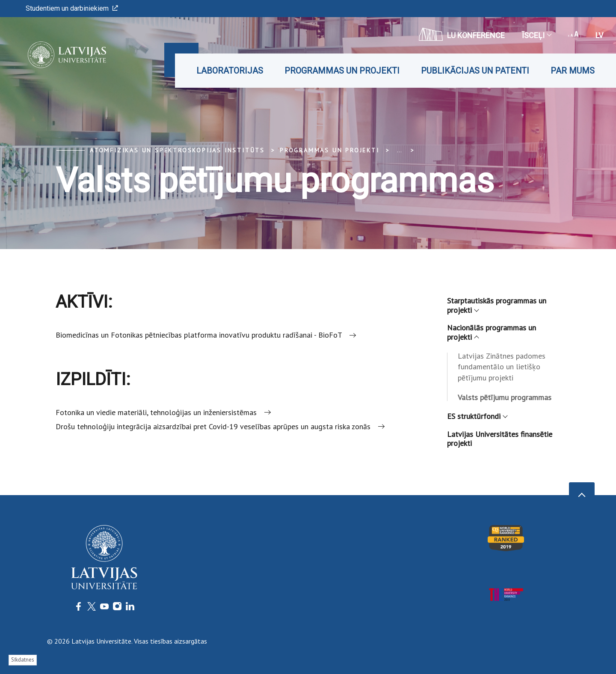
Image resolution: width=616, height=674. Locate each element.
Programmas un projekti (342, 71)
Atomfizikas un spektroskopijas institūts (177, 150)
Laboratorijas (230, 71)
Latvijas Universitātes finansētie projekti (500, 439)
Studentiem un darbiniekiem (72, 8)
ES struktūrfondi (477, 416)
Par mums (573, 71)
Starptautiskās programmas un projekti (497, 305)
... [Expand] (399, 150)
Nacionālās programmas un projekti (492, 332)
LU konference (462, 34)
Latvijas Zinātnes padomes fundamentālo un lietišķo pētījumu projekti (502, 367)
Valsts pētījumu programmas (505, 397)
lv (599, 35)
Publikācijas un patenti (475, 71)
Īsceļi (536, 35)
